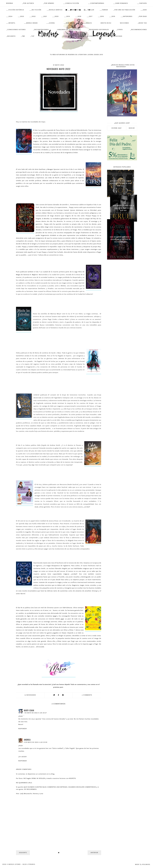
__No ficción (35, 10)
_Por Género (49, 3)
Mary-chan (29, 710)
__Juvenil (51, 23)
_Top (32, 36)
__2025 (144, 10)
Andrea (27, 740)
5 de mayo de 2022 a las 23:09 (36, 742)
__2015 (112, 16)
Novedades (31, 695)
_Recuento (11, 36)
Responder (23, 729)
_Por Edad (142, 16)
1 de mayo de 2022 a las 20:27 (35, 713)
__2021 (44, 16)
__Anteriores (126, 16)
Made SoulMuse (143, 864)
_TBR (23, 36)
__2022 (33, 16)
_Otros (119, 30)
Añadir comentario (24, 769)
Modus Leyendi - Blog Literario (22, 864)
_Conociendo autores (16, 30)
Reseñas (10, 3)
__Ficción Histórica (15, 10)
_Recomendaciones (138, 30)
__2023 (21, 16)
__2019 (67, 16)
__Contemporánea (96, 3)
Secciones (124, 23)
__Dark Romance (121, 3)
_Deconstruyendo (41, 30)
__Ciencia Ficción (71, 3)
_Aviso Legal (67, 36)
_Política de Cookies (87, 36)
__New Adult (69, 23)
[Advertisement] (122, 300)
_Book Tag (142, 23)
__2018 (78, 16)
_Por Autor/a (28, 3)
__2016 (101, 16)
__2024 (9, 16)
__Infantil (11, 23)
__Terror (104, 10)
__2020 (55, 16)
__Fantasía (142, 3)
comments (87, 695)
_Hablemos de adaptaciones (68, 30)
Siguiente (23, 853)
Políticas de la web (48, 36)
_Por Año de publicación (124, 10)
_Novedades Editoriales (98, 30)
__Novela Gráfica (55, 10)
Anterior (94, 853)
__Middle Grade (31, 23)
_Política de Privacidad (112, 36)
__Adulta (88, 23)
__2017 (90, 16)
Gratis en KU (106, 23)
